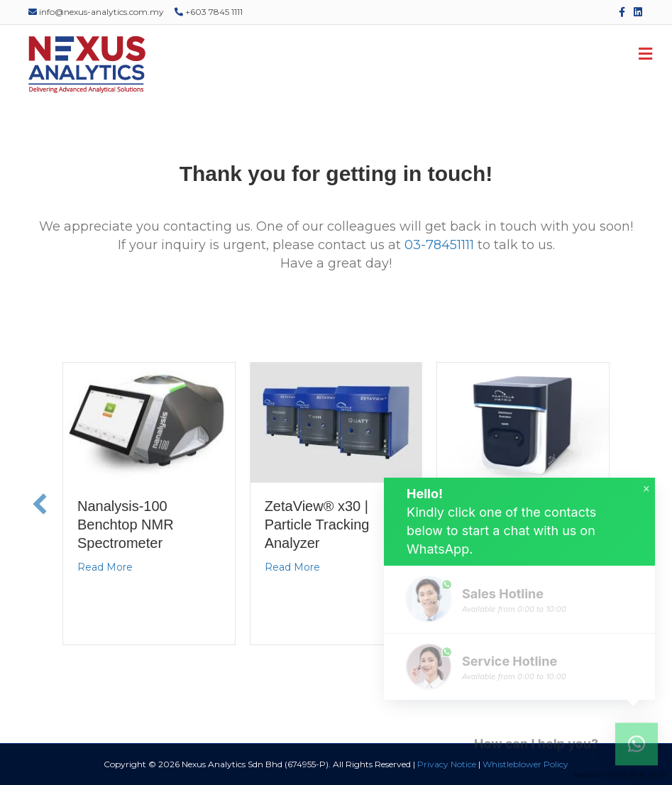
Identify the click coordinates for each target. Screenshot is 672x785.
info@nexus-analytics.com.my (96, 12)
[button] (40, 504)
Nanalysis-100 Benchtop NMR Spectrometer (126, 525)
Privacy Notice (447, 764)
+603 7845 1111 (209, 12)
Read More (105, 567)
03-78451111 (439, 245)
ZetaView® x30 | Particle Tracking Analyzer (317, 525)
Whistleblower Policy (525, 764)
